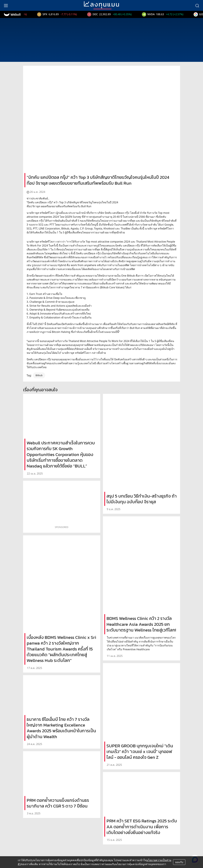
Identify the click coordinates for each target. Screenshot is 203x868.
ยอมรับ (179, 862)
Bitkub (39, 375)
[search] (197, 5)
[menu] (6, 5)
